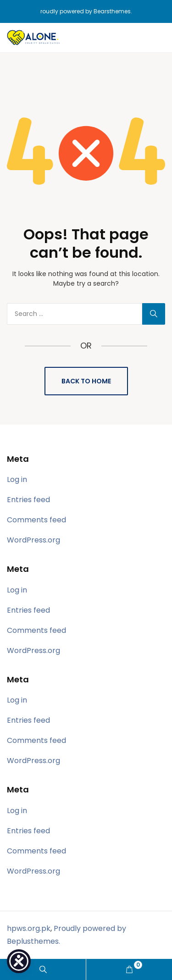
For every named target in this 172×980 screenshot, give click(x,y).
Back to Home (86, 381)
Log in (17, 479)
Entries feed (28, 500)
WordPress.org (33, 540)
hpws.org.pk (29, 928)
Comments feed (36, 520)
